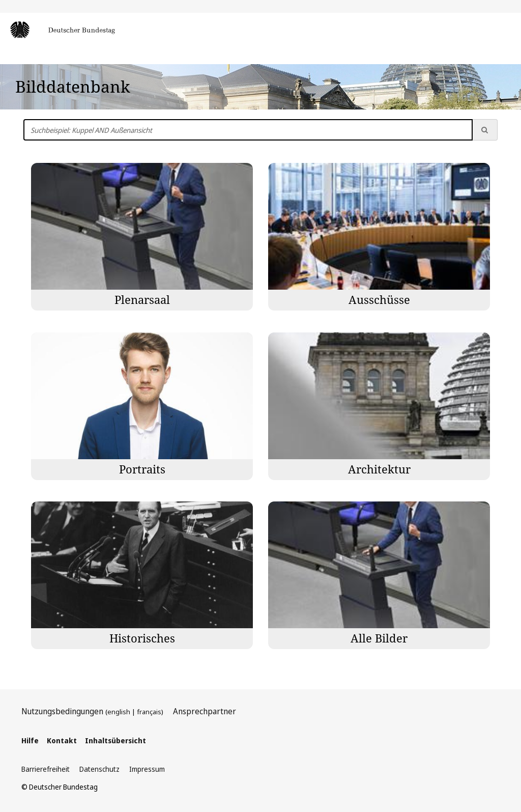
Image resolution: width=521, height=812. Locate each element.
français (149, 712)
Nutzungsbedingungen (62, 711)
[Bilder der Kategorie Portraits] (142, 406)
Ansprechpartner (205, 711)
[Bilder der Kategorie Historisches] (142, 575)
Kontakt (62, 740)
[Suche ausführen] (485, 130)
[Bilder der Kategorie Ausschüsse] (379, 237)
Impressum (147, 769)
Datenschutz (99, 769)
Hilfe (30, 740)
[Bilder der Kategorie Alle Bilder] (379, 575)
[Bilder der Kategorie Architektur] (379, 406)
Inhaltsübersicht (115, 740)
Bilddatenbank (73, 86)
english (119, 712)
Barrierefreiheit (46, 769)
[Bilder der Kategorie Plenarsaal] (142, 237)
